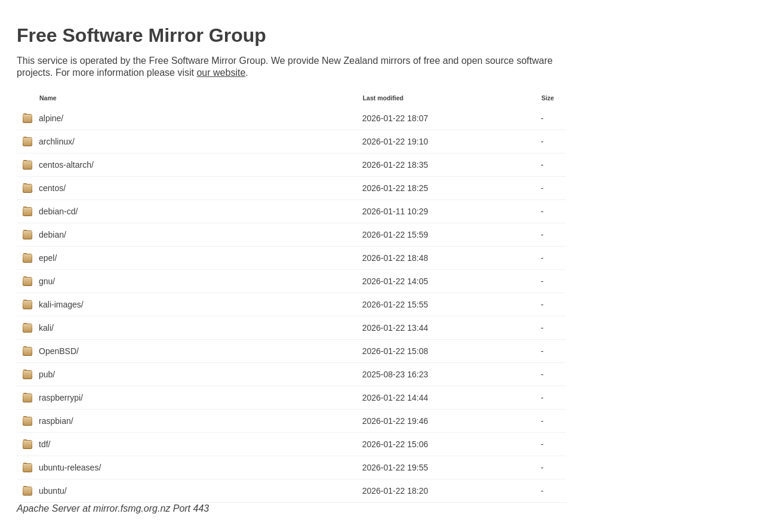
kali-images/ (61, 305)
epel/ (48, 258)
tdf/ (44, 444)
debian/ (53, 235)
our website (221, 73)
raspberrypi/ (61, 398)
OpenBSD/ (59, 351)
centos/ (52, 188)
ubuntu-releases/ (70, 468)
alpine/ (51, 118)
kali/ (46, 328)
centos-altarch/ (66, 165)
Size (548, 98)
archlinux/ (57, 142)
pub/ (47, 374)
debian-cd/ (58, 211)
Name (48, 98)
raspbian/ (56, 421)
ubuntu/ (53, 491)
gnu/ (47, 281)
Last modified (383, 98)
